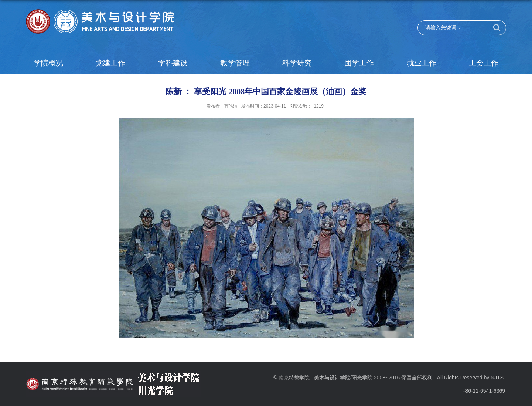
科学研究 (297, 63)
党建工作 (110, 63)
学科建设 (173, 63)
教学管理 (235, 63)
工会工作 (484, 63)
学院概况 (48, 63)
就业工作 (422, 63)
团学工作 (359, 63)
